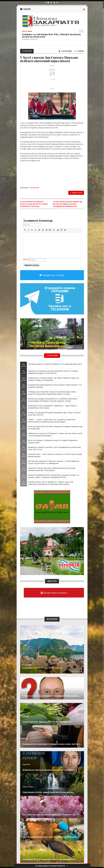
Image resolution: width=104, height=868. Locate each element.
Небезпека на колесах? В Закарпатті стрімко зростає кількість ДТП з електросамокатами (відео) (55, 434)
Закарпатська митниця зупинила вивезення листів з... (52, 744)
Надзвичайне (26, 765)
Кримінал (25, 739)
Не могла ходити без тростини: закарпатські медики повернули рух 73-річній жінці (55, 428)
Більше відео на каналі (55, 593)
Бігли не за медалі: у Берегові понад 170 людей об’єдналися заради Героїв (53, 441)
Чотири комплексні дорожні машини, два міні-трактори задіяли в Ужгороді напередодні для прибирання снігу (68, 204)
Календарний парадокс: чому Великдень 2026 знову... (51, 837)
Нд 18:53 (24, 393)
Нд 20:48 (24, 379)
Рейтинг (79, 51)
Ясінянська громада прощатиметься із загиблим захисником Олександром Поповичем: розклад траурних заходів (53, 400)
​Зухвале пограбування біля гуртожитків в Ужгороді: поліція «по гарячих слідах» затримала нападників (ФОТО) (54, 476)
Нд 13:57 (24, 455)
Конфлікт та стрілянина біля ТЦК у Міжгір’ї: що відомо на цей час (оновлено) (51, 36)
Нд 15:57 (24, 434)
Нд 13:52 (24, 462)
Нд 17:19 (24, 414)
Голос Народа (26, 691)
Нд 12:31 (24, 469)
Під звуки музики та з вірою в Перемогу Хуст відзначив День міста (55, 364)
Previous (80, 31)
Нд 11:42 (24, 476)
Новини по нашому (28, 787)
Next (83, 31)
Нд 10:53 (24, 483)
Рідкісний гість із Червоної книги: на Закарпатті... (49, 859)
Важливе (25, 809)
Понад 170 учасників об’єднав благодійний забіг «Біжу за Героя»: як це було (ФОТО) (55, 414)
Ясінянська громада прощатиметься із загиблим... (49, 770)
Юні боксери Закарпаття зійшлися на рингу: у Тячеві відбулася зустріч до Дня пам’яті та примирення (54, 462)
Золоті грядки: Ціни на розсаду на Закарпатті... (48, 722)
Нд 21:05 (24, 372)
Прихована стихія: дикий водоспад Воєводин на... (49, 792)
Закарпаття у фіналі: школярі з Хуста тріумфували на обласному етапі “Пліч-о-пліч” (54, 448)
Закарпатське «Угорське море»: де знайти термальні (42, 668)
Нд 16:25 (24, 421)
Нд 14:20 (24, 448)
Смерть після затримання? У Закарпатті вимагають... (51, 696)
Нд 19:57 (24, 386)
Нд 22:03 (24, 365)
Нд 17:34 (24, 407)
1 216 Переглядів (65, 51)
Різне (24, 854)
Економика (26, 716)
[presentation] (25, 230)
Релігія (24, 832)
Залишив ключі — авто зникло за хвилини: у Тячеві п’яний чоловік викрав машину (55, 455)
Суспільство (34, 188)
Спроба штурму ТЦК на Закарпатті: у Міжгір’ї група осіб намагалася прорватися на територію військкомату (51, 483)
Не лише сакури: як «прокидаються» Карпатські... (49, 815)
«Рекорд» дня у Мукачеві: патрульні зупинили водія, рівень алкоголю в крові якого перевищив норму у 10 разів (52, 393)
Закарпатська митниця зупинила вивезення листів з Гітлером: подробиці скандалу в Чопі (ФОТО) (53, 372)
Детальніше (77, 671)
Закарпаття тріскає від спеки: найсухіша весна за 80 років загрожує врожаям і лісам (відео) (52, 469)
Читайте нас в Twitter (53, 275)
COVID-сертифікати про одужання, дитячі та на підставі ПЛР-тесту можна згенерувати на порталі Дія (34, 204)
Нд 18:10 (24, 400)
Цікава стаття (76, 193)
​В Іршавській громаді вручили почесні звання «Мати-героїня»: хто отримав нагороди (55, 386)
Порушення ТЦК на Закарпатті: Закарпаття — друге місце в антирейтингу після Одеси (52, 407)
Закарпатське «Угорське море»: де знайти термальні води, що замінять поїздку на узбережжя (53, 379)
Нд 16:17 (24, 428)
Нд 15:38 (24, 441)
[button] (25, 230)
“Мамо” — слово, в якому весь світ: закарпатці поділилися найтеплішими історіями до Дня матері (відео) (52, 421)
